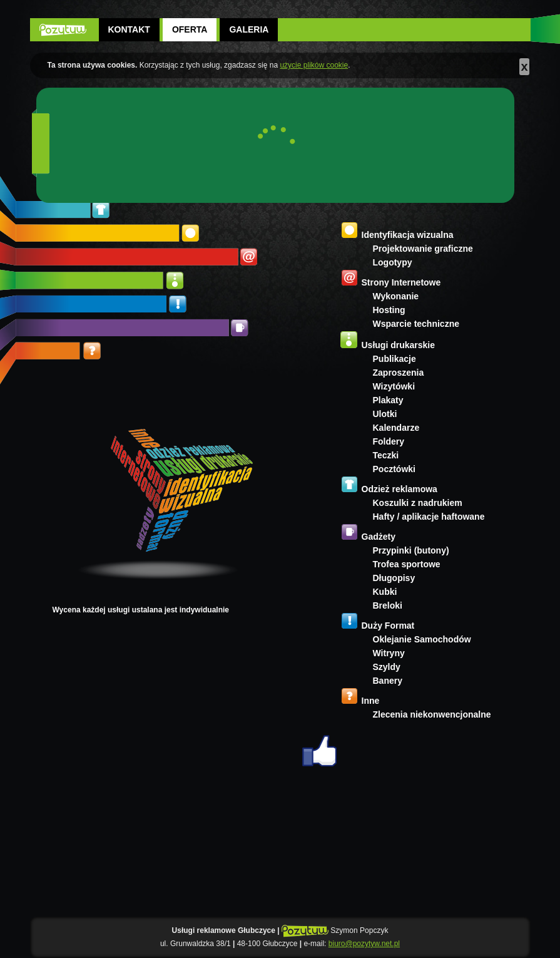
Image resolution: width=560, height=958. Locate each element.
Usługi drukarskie (399, 345)
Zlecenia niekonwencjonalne (432, 714)
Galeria (249, 29)
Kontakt (129, 29)
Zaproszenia (399, 373)
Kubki (385, 592)
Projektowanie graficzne (423, 249)
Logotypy (393, 262)
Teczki (386, 455)
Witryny (389, 653)
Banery (388, 681)
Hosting (389, 310)
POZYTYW (63, 30)
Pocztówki (394, 469)
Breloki (388, 605)
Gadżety (379, 537)
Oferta (190, 29)
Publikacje (395, 359)
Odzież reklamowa (400, 489)
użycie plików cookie (314, 65)
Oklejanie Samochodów (422, 639)
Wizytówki (394, 386)
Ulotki (385, 414)
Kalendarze (396, 428)
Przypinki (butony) (411, 550)
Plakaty (388, 400)
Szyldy (387, 667)
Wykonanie (396, 296)
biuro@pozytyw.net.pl (364, 944)
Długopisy (394, 578)
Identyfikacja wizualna (408, 235)
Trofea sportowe (407, 564)
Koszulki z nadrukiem (418, 503)
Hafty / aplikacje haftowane (429, 517)
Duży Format (388, 626)
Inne (371, 701)
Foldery (389, 441)
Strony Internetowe (401, 282)
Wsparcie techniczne (416, 324)
